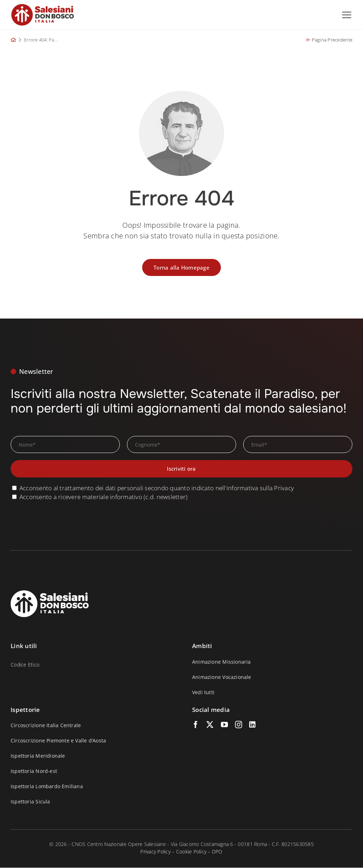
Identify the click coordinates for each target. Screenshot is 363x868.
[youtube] (224, 725)
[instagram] (239, 725)
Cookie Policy (191, 852)
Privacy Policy (155, 852)
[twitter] (210, 725)
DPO (217, 852)
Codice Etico (25, 665)
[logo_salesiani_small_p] (43, 7)
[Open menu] (347, 15)
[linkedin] (252, 725)
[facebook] (196, 725)
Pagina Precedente (330, 40)
